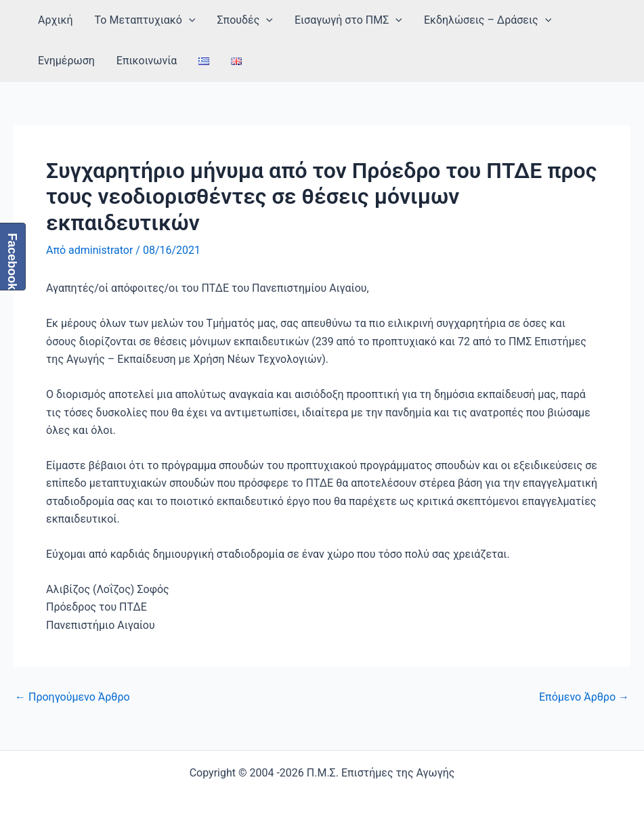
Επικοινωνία (147, 61)
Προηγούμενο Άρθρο (72, 697)
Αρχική (56, 20)
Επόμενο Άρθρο (584, 697)
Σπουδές (244, 20)
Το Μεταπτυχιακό (145, 20)
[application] (189, 20)
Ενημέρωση (66, 61)
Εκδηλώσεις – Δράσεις (488, 20)
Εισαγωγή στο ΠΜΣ (348, 20)
